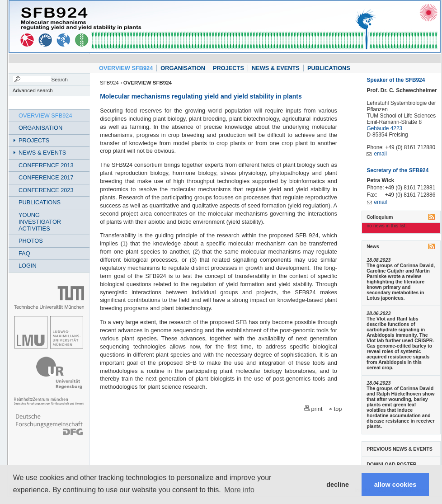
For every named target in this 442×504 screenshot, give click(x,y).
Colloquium (380, 217)
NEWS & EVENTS (276, 68)
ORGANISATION (183, 68)
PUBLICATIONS (329, 68)
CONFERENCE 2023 (46, 190)
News (373, 246)
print (317, 409)
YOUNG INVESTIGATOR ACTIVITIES (40, 222)
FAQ (24, 253)
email (380, 154)
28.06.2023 (379, 313)
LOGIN (28, 266)
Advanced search (33, 90)
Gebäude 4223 (384, 128)
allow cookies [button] (395, 485)
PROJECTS (228, 68)
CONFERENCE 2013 (46, 165)
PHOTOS (31, 241)
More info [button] (239, 490)
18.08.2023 (379, 260)
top (338, 409)
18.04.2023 (379, 383)
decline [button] (338, 485)
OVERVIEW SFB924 (126, 68)
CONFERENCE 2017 (46, 177)
